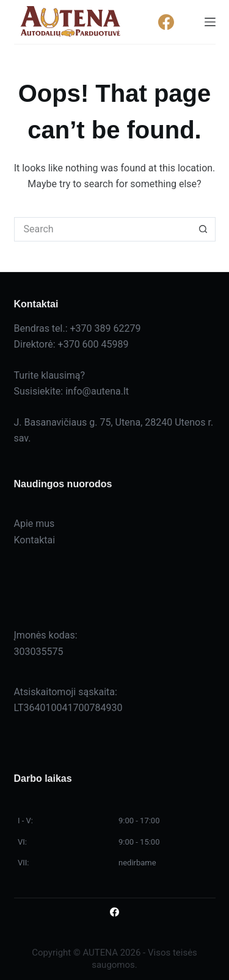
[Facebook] (166, 22)
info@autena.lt (97, 391)
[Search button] (203, 229)
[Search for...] (103, 229)
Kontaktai (35, 540)
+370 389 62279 (106, 328)
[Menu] (210, 22)
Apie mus (35, 524)
